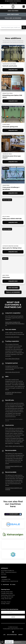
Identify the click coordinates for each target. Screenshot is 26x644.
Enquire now (13, 70)
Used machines (13, 11)
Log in (13, 617)
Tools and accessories (13, 18)
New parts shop (13, 14)
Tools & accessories (13, 292)
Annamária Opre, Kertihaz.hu (12, 337)
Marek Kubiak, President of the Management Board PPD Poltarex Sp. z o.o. (15, 324)
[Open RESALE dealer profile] (13, 524)
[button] (2, 7)
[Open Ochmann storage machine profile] (13, 514)
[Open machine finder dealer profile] (13, 555)
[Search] (24, 27)
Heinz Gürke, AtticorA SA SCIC (13, 372)
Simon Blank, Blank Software (12, 359)
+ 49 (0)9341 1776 (6, 579)
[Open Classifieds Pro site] (13, 534)
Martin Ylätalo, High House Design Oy (14, 446)
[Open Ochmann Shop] (13, 544)
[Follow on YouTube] (13, 632)
